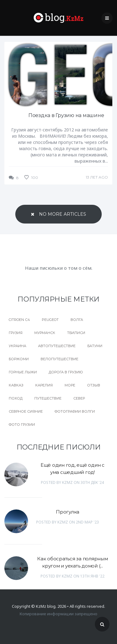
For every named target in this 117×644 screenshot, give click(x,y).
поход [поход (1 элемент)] (16, 398)
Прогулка (68, 512)
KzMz (67, 482)
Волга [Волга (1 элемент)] (77, 320)
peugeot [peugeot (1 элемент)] (50, 320)
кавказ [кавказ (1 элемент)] (16, 385)
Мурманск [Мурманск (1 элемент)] (45, 333)
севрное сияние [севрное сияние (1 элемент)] (26, 411)
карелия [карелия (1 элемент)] (44, 385)
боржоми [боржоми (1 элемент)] (19, 359)
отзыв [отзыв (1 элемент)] (94, 385)
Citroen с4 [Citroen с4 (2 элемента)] (19, 320)
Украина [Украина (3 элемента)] (17, 346)
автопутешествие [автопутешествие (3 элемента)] (57, 346)
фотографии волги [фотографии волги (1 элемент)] (75, 411)
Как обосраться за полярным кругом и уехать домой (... (73, 562)
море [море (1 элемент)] (70, 385)
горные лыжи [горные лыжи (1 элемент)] (23, 372)
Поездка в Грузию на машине (66, 115)
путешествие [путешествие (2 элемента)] (48, 398)
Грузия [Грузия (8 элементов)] (16, 333)
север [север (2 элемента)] (79, 398)
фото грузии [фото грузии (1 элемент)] (22, 425)
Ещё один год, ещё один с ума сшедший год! (73, 469)
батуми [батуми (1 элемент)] (95, 346)
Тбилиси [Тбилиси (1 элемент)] (76, 333)
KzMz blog (46, 606)
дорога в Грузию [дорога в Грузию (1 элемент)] (66, 372)
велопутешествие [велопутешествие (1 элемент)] (59, 359)
